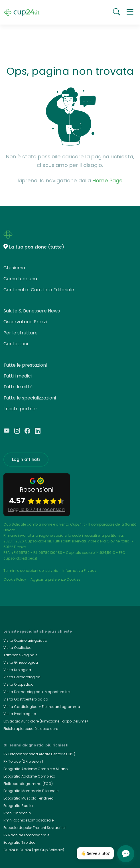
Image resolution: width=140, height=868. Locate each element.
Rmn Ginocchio (17, 813)
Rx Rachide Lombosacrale (26, 835)
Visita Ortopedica (19, 684)
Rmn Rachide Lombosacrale (29, 820)
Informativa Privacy (79, 571)
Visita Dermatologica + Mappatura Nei (37, 692)
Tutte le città (18, 387)
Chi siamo (14, 268)
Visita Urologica (17, 670)
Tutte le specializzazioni (30, 398)
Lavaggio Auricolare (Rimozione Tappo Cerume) (46, 721)
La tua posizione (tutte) (37, 247)
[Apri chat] (126, 854)
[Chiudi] (111, 849)
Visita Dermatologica (22, 677)
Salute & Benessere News (32, 311)
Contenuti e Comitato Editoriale (39, 290)
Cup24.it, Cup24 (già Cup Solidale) (34, 850)
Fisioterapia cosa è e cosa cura (31, 729)
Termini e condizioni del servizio (31, 571)
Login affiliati (26, 459)
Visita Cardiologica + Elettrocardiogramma (42, 707)
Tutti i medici (18, 376)
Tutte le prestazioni (25, 365)
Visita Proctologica (20, 714)
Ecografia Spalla (18, 806)
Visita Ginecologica (21, 662)
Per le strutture (21, 333)
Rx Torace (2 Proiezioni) (23, 761)
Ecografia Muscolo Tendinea (29, 798)
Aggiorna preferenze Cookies (55, 579)
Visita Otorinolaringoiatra (25, 640)
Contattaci (16, 344)
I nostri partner (20, 409)
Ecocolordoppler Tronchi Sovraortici (35, 828)
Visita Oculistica (18, 648)
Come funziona (20, 279)
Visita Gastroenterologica (26, 699)
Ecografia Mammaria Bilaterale (31, 791)
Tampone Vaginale (20, 655)
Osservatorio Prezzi (25, 322)
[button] (130, 12)
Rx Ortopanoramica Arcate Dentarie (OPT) (39, 754)
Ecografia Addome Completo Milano (35, 769)
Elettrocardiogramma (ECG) (28, 784)
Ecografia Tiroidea (20, 842)
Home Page (107, 180)
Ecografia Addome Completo (29, 776)
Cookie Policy (15, 579)
